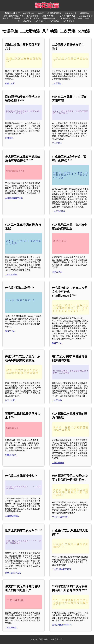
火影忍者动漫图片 (32, 18)
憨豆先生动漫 (49, 18)
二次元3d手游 (11, 274)
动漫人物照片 (41, 21)
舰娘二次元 (57, 343)
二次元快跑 (57, 400)
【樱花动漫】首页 (12, 13)
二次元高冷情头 (12, 516)
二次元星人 (57, 83)
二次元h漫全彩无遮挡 (61, 569)
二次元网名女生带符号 (62, 625)
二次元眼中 (57, 143)
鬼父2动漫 (55, 21)
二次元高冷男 (11, 628)
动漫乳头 (27, 21)
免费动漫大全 (11, 455)
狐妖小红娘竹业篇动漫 (13, 16)
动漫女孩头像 (69, 21)
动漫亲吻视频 (64, 18)
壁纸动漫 (78, 18)
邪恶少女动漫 (33, 16)
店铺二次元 (10, 83)
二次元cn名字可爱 (60, 517)
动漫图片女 (85, 13)
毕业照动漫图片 (54, 13)
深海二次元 (10, 331)
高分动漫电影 (48, 16)
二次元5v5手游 (59, 211)
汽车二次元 (10, 400)
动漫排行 (9, 138)
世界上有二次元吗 (13, 573)
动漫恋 (41, 13)
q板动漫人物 (29, 13)
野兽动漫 (16, 18)
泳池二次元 (57, 272)
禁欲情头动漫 (71, 13)
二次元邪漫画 (58, 463)
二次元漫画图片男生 (14, 198)
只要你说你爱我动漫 (66, 16)
